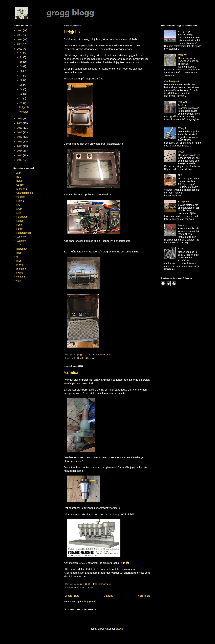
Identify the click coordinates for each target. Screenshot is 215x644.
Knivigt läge (184, 31)
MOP (19, 209)
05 (21, 85)
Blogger (120, 629)
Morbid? (182, 55)
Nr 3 (180, 175)
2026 (20, 30)
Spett (181, 249)
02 (21, 98)
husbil (20, 261)
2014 (20, 151)
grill (18, 257)
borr (76, 587)
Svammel (21, 241)
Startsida (109, 596)
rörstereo (21, 269)
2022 (20, 49)
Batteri (20, 181)
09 (21, 66)
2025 (20, 35)
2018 (20, 132)
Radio (20, 229)
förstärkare (22, 249)
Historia (20, 201)
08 (21, 71)
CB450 (20, 185)
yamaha (21, 277)
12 (21, 53)
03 (21, 94)
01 (21, 103)
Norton (20, 221)
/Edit (19, 173)
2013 (20, 155)
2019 (20, 128)
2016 (20, 142)
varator (90, 587)
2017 (20, 137)
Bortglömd (183, 202)
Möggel (182, 128)
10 (21, 62)
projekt (93, 358)
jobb (87, 358)
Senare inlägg (72, 596)
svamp (20, 273)
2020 (20, 123)
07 (21, 76)
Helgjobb (72, 32)
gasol (19, 253)
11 (21, 57)
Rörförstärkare (24, 233)
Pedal (19, 225)
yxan (19, 281)
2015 (20, 146)
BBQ (19, 177)
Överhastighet (172, 81)
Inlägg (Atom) (89, 602)
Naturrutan (22, 217)
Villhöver (182, 102)
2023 (20, 44)
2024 (20, 39)
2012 (20, 160)
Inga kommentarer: (102, 355)
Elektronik (79, 358)
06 (21, 80)
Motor (19, 213)
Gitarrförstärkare (25, 193)
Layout (182, 225)
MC (18, 205)
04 (21, 89)
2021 (20, 119)
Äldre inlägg (144, 596)
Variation (72, 372)
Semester (21, 237)
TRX (19, 245)
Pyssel (181, 152)
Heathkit (21, 197)
